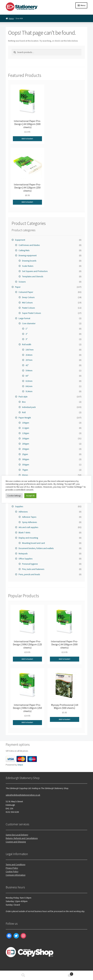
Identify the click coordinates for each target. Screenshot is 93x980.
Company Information (16, 875)
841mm (29, 386)
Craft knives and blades (29, 245)
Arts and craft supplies (28, 527)
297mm (29, 360)
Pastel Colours (28, 308)
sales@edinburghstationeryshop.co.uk (23, 795)
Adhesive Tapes (29, 517)
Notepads (23, 554)
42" (27, 365)
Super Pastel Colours (31, 313)
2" (27, 334)
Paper (18, 287)
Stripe (20, 765)
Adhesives (23, 512)
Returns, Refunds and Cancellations (22, 838)
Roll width (27, 344)
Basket (60, 973)
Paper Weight (25, 418)
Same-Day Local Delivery (17, 835)
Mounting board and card (33, 543)
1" (27, 329)
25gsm (25, 454)
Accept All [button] (30, 496)
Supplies (19, 506)
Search (23, 975)
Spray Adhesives (29, 522)
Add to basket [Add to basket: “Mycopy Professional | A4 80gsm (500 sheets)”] (65, 719)
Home (11, 18)
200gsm (26, 444)
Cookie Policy (12, 872)
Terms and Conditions (15, 865)
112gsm (26, 428)
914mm (29, 391)
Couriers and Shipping (16, 842)
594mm (29, 371)
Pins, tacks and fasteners (33, 569)
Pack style (23, 397)
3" (27, 339)
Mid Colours (27, 303)
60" (27, 376)
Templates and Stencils (33, 277)
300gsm (26, 459)
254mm (29, 355)
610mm (29, 381)
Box (24, 402)
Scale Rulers (28, 266)
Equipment (20, 240)
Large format (24, 318)
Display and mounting (28, 538)
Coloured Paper (26, 292)
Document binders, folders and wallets (36, 548)
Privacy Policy (12, 868)
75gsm (25, 470)
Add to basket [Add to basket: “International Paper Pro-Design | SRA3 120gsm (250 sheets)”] (27, 722)
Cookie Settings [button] (14, 496)
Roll (24, 412)
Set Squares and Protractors (35, 271)
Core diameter (29, 323)
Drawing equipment (28, 256)
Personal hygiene (30, 564)
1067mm (30, 350)
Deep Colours (28, 297)
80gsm (25, 475)
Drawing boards (29, 261)
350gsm (26, 465)
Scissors (22, 282)
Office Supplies (26, 559)
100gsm (26, 423)
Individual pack (29, 407)
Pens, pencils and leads (29, 574)
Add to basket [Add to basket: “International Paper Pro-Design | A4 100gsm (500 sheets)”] (27, 139)
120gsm (26, 433)
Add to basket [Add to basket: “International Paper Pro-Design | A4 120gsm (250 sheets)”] (27, 202)
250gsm (26, 449)
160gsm (26, 439)
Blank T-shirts (24, 533)
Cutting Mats (24, 250)
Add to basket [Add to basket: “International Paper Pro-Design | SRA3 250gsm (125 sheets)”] (27, 659)
